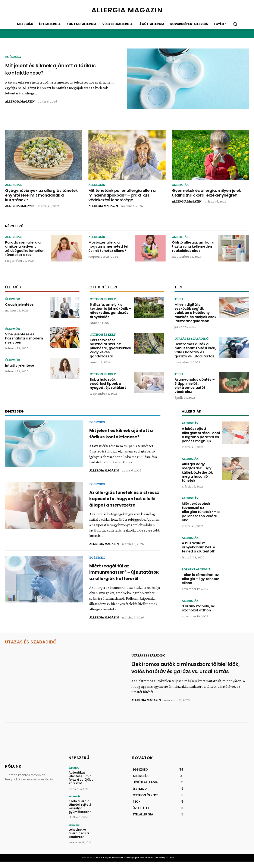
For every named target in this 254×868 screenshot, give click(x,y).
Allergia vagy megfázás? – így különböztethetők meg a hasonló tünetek (197, 472)
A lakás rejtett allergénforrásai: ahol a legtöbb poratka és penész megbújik (201, 435)
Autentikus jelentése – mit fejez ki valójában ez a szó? (83, 786)
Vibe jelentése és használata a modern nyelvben (24, 338)
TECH (179, 299)
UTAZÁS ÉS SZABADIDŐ (192, 339)
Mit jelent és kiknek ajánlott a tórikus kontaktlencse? (123, 433)
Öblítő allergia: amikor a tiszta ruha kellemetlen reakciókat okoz (193, 246)
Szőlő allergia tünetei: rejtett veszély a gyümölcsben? (80, 814)
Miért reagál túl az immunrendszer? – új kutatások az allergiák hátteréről (116, 581)
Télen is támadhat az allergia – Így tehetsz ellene (200, 579)
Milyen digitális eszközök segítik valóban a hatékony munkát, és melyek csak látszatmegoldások (195, 313)
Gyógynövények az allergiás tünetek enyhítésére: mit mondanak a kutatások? (41, 195)
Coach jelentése (19, 305)
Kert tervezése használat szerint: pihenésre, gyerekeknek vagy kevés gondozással (110, 348)
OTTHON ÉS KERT (103, 299)
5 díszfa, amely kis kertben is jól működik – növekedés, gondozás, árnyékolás (110, 311)
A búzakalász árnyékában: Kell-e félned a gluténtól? (198, 547)
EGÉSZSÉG (13, 57)
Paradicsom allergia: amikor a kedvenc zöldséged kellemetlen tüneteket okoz (25, 249)
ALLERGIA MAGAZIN (20, 101)
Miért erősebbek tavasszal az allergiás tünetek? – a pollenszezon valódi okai (201, 512)
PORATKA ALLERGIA (196, 569)
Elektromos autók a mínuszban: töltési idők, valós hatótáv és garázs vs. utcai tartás (195, 350)
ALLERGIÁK (13, 185)
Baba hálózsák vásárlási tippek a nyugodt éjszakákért (108, 384)
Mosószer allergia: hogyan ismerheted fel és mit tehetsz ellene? (108, 246)
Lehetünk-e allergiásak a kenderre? (79, 840)
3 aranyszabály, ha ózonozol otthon (199, 608)
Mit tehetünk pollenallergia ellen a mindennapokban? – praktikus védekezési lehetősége (122, 195)
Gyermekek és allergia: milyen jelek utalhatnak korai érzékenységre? (206, 193)
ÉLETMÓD (13, 299)
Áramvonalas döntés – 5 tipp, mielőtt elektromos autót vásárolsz (195, 386)
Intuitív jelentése (20, 365)
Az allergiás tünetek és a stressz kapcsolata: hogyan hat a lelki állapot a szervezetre (122, 502)
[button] (235, 24)
